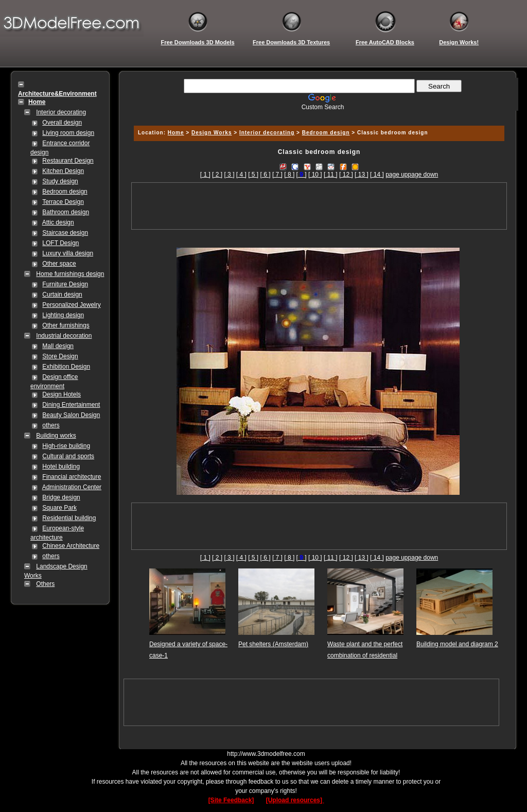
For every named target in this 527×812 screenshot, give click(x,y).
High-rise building (66, 446)
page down (423, 175)
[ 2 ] (217, 175)
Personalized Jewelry (71, 305)
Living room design (68, 133)
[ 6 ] (266, 175)
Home (176, 133)
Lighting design (63, 315)
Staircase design (65, 233)
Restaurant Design (68, 161)
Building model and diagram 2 (457, 644)
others (51, 425)
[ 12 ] (346, 175)
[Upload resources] (295, 800)
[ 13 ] (362, 175)
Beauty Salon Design (71, 415)
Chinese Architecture (71, 546)
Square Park (59, 508)
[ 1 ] (205, 175)
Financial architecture (72, 477)
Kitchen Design (63, 171)
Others (45, 584)
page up (397, 175)
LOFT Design (60, 243)
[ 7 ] (277, 175)
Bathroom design (66, 212)
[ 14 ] (377, 175)
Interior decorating (61, 112)
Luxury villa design (68, 253)
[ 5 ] (253, 175)
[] (302, 175)
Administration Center (72, 487)
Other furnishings (66, 325)
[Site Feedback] (231, 800)
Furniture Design (65, 284)
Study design (60, 181)
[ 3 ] (229, 175)
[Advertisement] (318, 115)
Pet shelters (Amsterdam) (273, 644)
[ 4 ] (241, 175)
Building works (56, 436)
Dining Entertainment (71, 405)
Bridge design (61, 497)
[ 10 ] (315, 175)
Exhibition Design (66, 367)
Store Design (60, 356)
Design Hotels (62, 394)
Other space (59, 264)
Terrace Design (63, 202)
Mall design (58, 346)
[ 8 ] (289, 175)
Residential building (69, 518)
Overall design (62, 123)
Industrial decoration (64, 336)
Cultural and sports (68, 456)
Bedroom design (65, 192)
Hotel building (61, 467)
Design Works (212, 133)
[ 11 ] (331, 175)
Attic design (58, 222)
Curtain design (62, 295)
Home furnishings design (70, 274)
